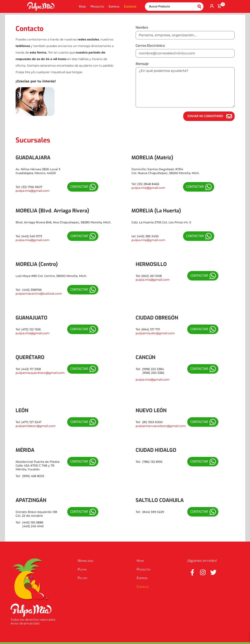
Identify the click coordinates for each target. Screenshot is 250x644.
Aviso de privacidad (25, 623)
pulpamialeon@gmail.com (36, 426)
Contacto (130, 7)
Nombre (142, 28)
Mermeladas (86, 561)
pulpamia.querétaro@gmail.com (40, 373)
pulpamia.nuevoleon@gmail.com (161, 426)
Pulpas (82, 569)
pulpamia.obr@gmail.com (155, 333)
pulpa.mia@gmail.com (33, 191)
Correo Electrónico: (150, 46)
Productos (97, 7)
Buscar (199, 7)
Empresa (114, 7)
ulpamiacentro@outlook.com (40, 294)
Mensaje (142, 64)
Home (82, 7)
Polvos (82, 578)
